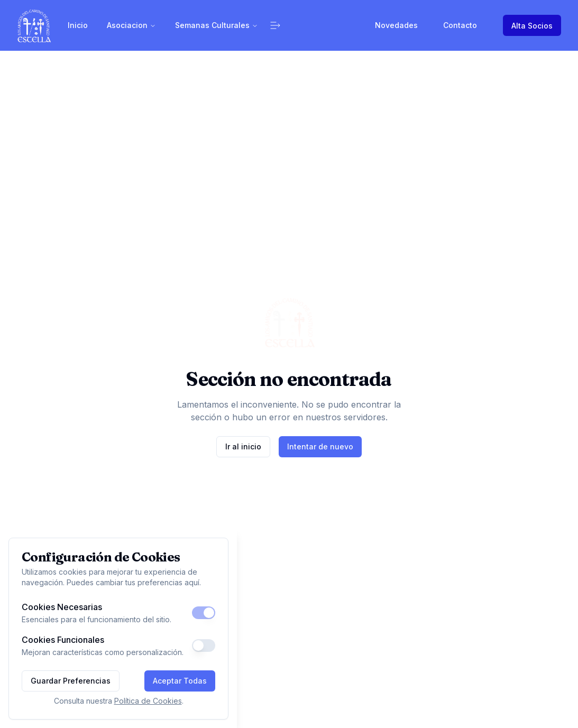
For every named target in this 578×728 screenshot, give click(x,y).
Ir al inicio (243, 446)
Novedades (396, 25)
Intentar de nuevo (320, 446)
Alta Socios (532, 26)
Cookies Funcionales (63, 640)
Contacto (460, 25)
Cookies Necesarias (62, 607)
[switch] (204, 613)
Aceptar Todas (180, 681)
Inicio (78, 25)
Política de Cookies (148, 701)
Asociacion (131, 25)
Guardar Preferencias (71, 681)
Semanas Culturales (217, 25)
